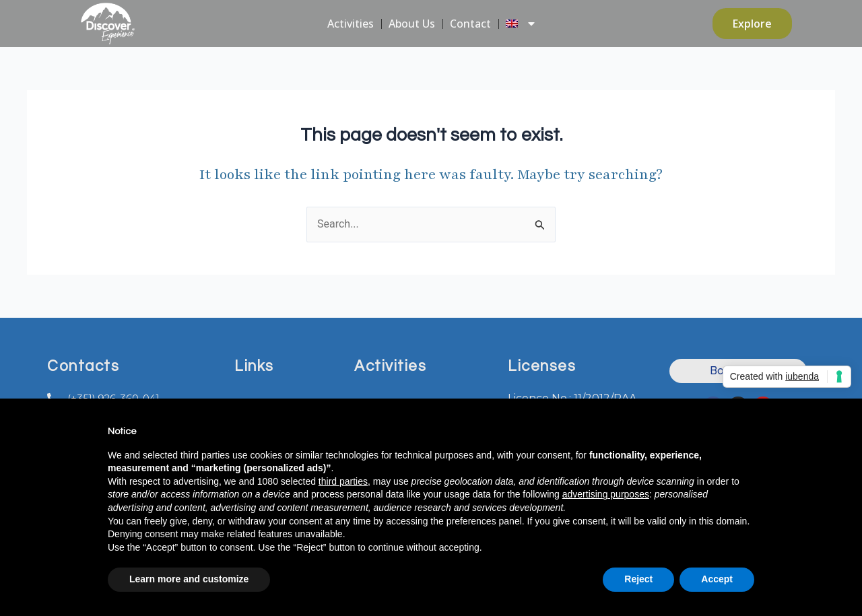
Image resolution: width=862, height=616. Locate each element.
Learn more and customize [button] (189, 579)
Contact (470, 24)
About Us (412, 24)
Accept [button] (717, 579)
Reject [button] (638, 579)
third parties (343, 481)
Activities (351, 24)
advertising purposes (606, 494)
